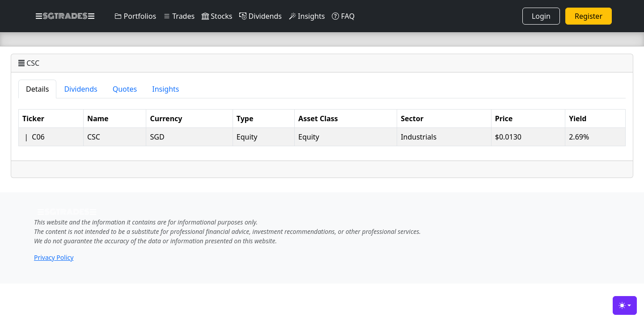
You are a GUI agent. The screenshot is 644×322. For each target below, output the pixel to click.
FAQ (343, 16)
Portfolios (135, 16)
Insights (307, 16)
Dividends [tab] (80, 89)
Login (541, 16)
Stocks (217, 16)
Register (589, 16)
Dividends (260, 16)
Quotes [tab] (125, 89)
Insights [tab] (165, 89)
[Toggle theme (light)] (625, 305)
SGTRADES (65, 16)
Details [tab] (37, 89)
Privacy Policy (54, 257)
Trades (179, 16)
